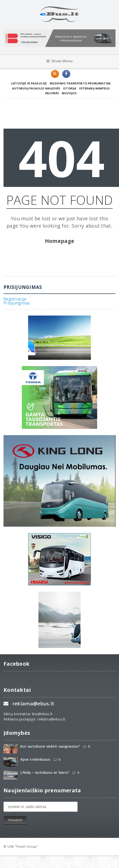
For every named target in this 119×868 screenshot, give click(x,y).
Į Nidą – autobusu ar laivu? (45, 772)
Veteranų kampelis (94, 88)
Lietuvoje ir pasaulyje (29, 83)
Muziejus (69, 93)
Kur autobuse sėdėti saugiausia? (50, 746)
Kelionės (52, 93)
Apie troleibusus (35, 759)
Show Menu (59, 61)
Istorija (70, 88)
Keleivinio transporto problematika (80, 83)
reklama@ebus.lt (33, 704)
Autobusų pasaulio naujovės (36, 88)
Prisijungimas (17, 303)
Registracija (15, 299)
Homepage (60, 241)
